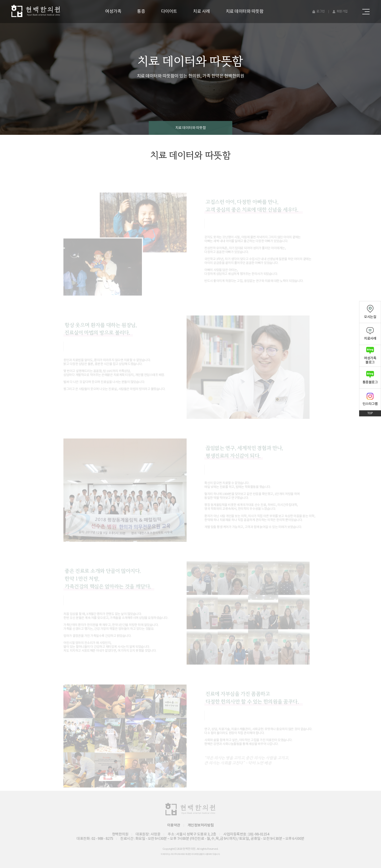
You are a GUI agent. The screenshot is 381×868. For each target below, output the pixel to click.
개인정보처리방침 (201, 825)
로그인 (321, 12)
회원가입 (342, 12)
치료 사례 (201, 12)
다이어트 (169, 12)
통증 (141, 12)
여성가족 (113, 12)
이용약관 (174, 825)
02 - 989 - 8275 (102, 839)
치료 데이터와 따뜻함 (245, 12)
